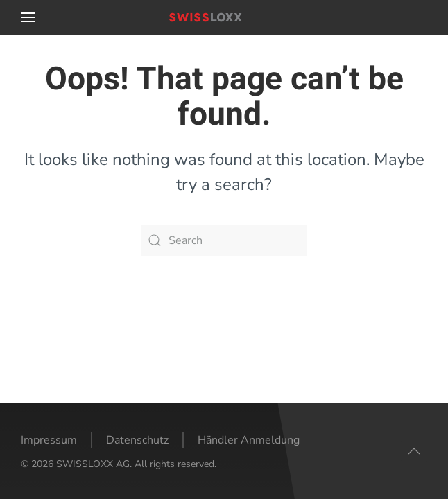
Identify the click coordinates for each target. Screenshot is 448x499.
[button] (28, 17)
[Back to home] (224, 17)
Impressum (49, 440)
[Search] (224, 240)
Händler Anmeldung (249, 440)
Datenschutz (137, 440)
